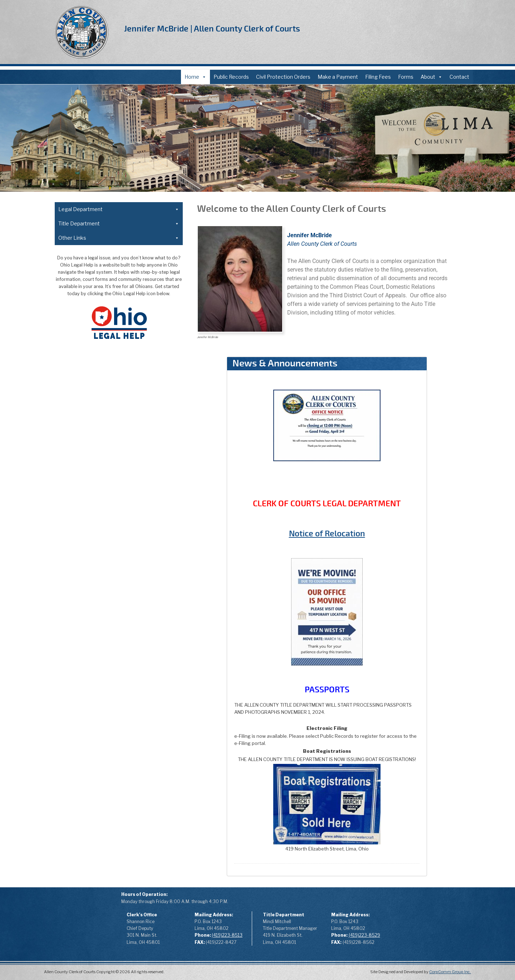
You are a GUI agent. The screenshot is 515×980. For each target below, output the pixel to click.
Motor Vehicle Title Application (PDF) (106, 600)
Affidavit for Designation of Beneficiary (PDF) (116, 538)
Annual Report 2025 (82, 690)
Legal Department (119, 209)
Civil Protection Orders (283, 77)
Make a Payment (338, 77)
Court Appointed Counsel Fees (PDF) (106, 373)
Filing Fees (378, 77)
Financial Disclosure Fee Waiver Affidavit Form (117, 273)
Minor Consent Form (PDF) (94, 613)
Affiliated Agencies (81, 702)
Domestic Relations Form (92, 323)
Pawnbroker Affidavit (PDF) (94, 575)
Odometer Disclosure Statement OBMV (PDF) (117, 625)
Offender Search (78, 727)
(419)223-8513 (227, 935)
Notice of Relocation (327, 534)
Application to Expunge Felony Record (107, 335)
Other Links (119, 651)
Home (195, 77)
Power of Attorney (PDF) (91, 525)
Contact (459, 77)
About (431, 77)
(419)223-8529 (364, 935)
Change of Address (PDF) (92, 285)
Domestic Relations (82, 448)
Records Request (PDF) (86, 665)
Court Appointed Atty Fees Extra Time (107, 386)
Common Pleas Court (84, 461)
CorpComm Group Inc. (450, 972)
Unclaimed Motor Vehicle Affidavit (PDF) (110, 563)
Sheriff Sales (73, 740)
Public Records (231, 77)
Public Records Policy (84, 677)
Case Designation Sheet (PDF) (99, 310)
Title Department (119, 487)
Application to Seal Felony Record (102, 348)
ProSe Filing (73, 715)
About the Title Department (92, 500)
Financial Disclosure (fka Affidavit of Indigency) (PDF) (117, 254)
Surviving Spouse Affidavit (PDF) (100, 588)
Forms (406, 77)
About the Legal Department (93, 223)
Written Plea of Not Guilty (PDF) (100, 360)
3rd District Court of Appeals (92, 473)
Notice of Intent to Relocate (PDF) (103, 298)
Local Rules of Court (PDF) (90, 436)
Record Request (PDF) (89, 411)
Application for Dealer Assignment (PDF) (110, 550)
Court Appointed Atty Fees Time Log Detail (113, 398)
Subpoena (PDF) (81, 423)
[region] (257, 138)
